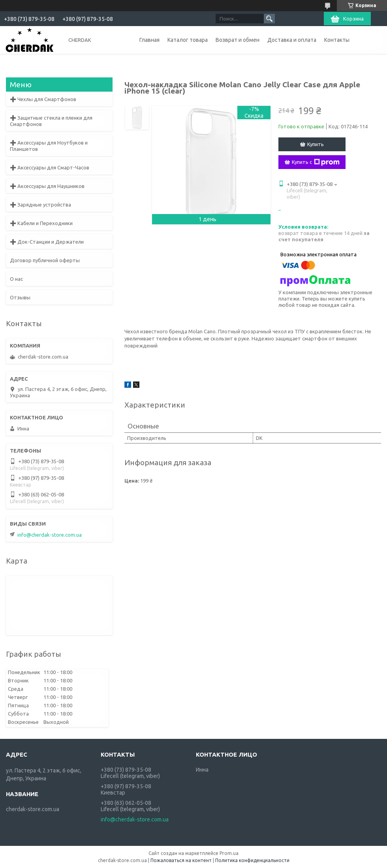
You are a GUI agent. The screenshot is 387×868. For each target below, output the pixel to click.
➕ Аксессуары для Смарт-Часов (50, 167)
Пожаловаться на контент (181, 860)
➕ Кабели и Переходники (41, 223)
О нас (16, 279)
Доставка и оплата (292, 40)
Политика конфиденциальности (252, 860)
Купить (316, 144)
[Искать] (269, 19)
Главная (149, 40)
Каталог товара (188, 40)
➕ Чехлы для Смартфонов (43, 99)
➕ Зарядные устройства (40, 205)
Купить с (316, 162)
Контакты (337, 40)
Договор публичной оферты (45, 260)
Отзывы (20, 297)
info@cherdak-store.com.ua (50, 535)
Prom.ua (229, 853)
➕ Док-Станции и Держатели (47, 242)
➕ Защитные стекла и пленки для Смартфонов (51, 121)
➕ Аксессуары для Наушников (47, 186)
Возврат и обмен (238, 40)
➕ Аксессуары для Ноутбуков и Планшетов (49, 146)
